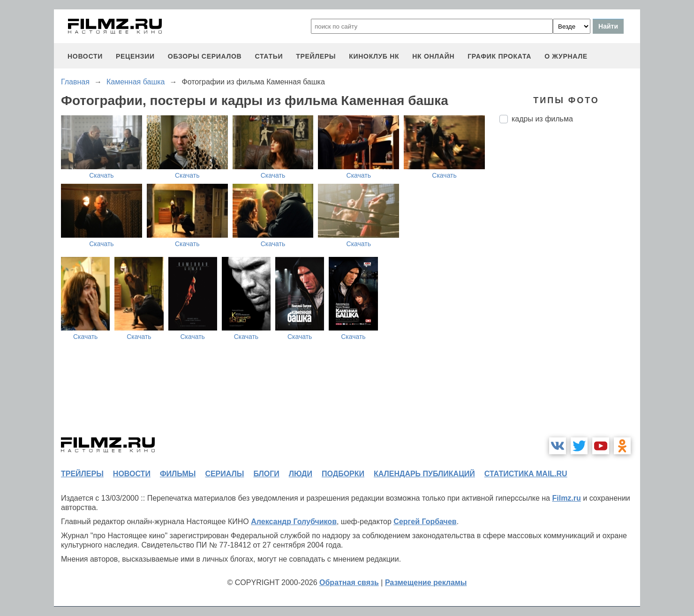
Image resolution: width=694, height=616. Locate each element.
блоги (266, 474)
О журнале (566, 56)
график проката (499, 56)
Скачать (102, 175)
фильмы (178, 474)
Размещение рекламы (426, 582)
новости (85, 56)
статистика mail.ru (526, 474)
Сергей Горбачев (425, 522)
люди (301, 474)
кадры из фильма (542, 119)
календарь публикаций (424, 474)
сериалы (224, 474)
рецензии (135, 56)
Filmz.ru (566, 498)
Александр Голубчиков (294, 522)
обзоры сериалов (205, 56)
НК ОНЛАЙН (433, 56)
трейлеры (316, 56)
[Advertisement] (570, 287)
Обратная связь (349, 582)
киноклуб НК (374, 56)
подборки (343, 474)
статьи (269, 56)
